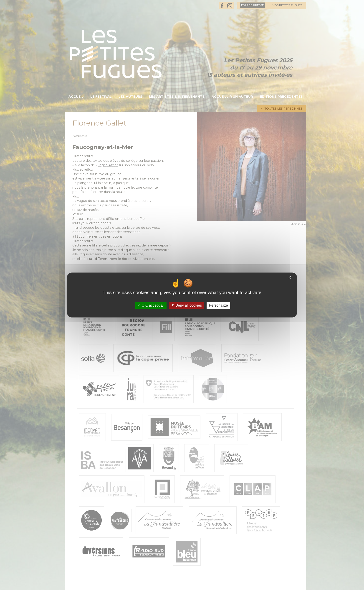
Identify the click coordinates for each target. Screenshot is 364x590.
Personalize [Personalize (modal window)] (218, 305)
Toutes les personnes (284, 108)
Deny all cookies (187, 305)
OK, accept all (151, 305)
